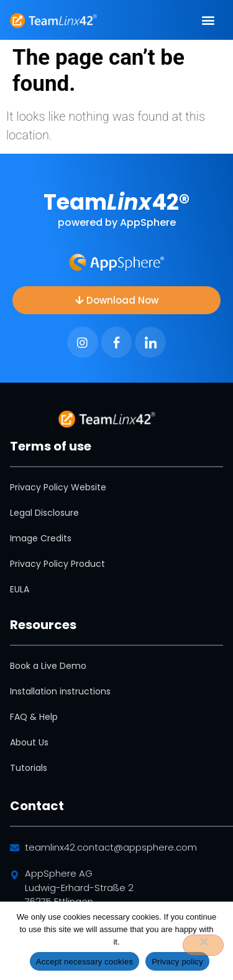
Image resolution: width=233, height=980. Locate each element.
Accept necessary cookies (85, 962)
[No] (203, 945)
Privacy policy (177, 962)
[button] (208, 20)
